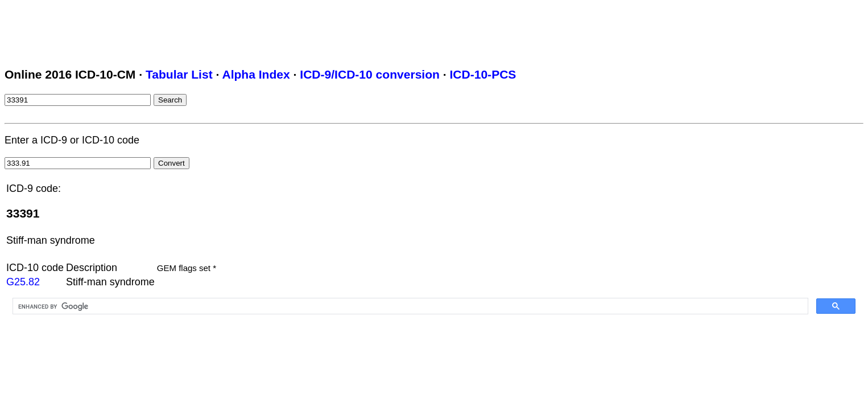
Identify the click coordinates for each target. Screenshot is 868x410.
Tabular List (179, 74)
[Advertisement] (212, 30)
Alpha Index (256, 74)
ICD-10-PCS (483, 74)
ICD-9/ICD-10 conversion (370, 74)
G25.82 (23, 282)
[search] (409, 306)
